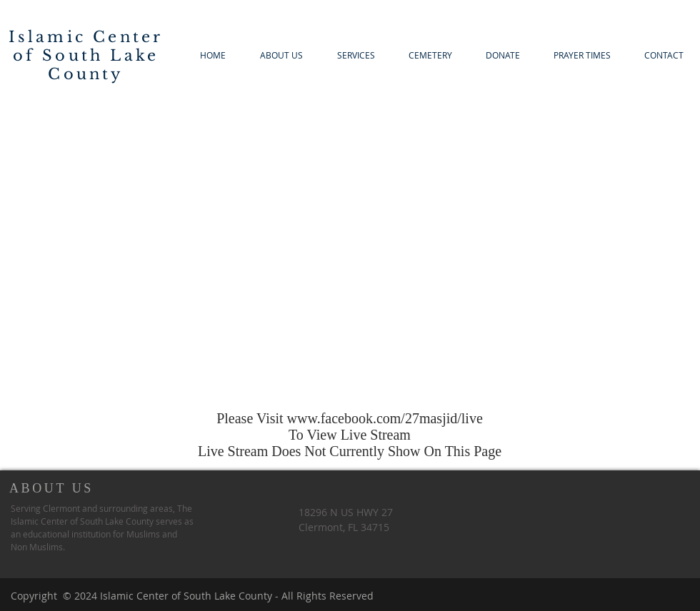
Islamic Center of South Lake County (86, 56)
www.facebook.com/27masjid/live (385, 418)
